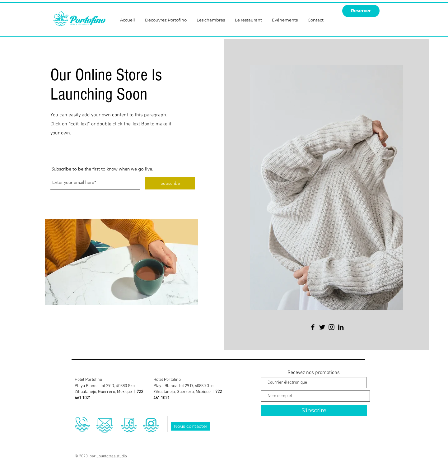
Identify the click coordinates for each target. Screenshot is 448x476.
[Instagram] (331, 327)
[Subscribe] (170, 183)
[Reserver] (361, 11)
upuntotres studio (112, 456)
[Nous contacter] (191, 426)
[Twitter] (322, 327)
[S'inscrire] (314, 411)
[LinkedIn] (341, 327)
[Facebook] (313, 327)
